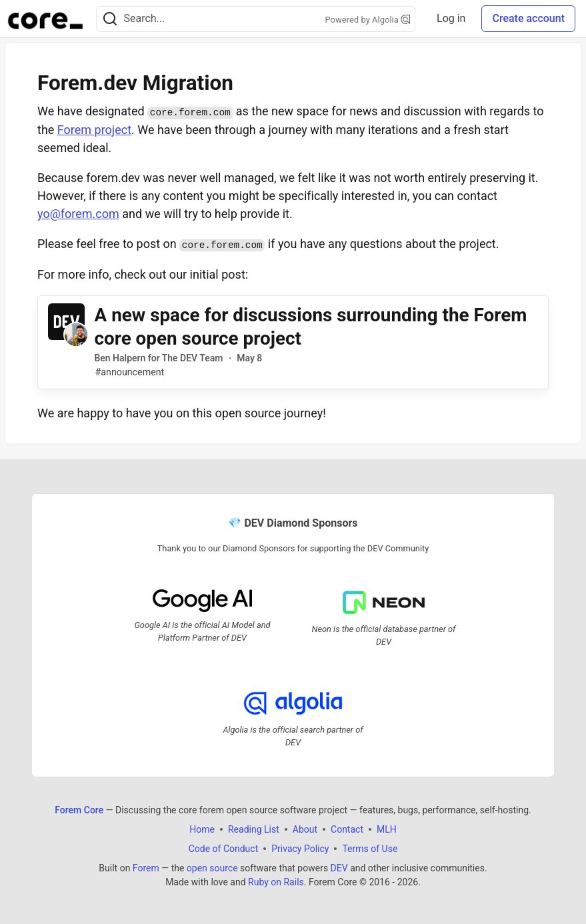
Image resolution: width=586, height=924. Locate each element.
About (305, 829)
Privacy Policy (300, 849)
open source (212, 868)
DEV (339, 868)
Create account (528, 18)
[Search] (110, 19)
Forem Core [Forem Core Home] (79, 810)
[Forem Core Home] (45, 19)
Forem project (94, 130)
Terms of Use (370, 849)
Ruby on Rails (276, 882)
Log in (451, 18)
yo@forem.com (78, 214)
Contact (347, 829)
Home (202, 829)
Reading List (254, 829)
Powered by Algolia (368, 20)
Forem (146, 868)
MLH (387, 829)
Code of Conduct (224, 849)
